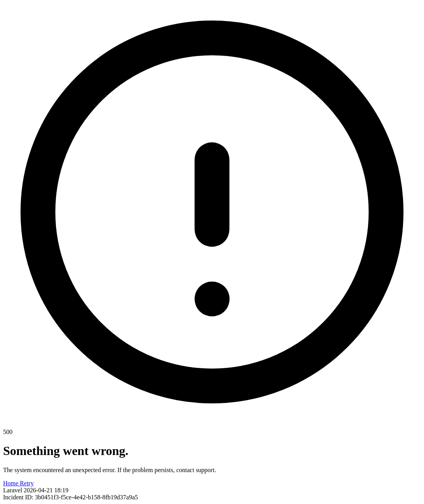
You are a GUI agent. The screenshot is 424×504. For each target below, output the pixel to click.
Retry (27, 483)
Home (11, 483)
